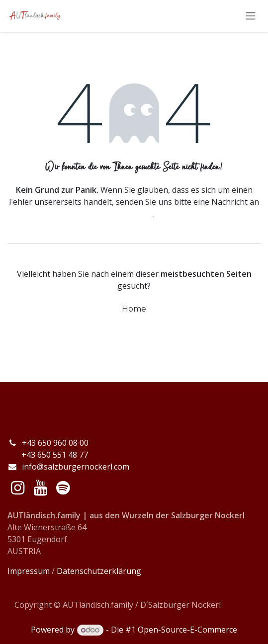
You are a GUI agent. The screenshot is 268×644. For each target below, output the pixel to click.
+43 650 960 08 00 (56, 443)
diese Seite (133, 214)
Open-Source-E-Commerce (187, 630)
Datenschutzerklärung (99, 571)
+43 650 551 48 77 (48, 455)
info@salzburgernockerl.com (76, 467)
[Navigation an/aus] (251, 16)
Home (134, 309)
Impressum (29, 571)
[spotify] (63, 488)
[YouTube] (41, 488)
